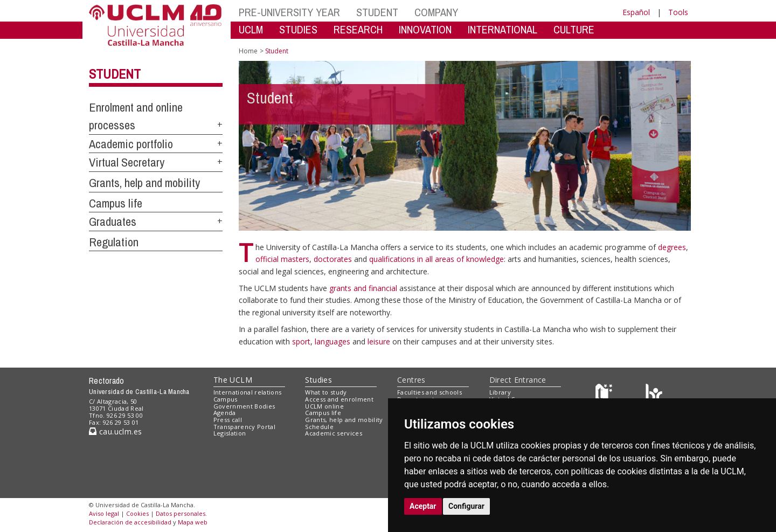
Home (248, 51)
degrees (672, 247)
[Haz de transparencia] (605, 395)
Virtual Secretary (127, 162)
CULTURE (574, 29)
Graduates (113, 222)
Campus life (116, 203)
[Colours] (654, 395)
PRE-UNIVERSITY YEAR (289, 12)
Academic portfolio (131, 144)
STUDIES (298, 29)
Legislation (230, 433)
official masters (282, 259)
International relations (248, 392)
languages (334, 341)
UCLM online (324, 406)
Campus (226, 399)
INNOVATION (425, 29)
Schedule (319, 427)
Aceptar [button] (423, 506)
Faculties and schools (429, 392)
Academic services (334, 433)
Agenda (225, 413)
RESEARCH (358, 29)
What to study (326, 392)
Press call (228, 420)
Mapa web (193, 522)
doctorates (334, 259)
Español (636, 12)
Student (115, 74)
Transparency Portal (244, 427)
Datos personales (181, 513)
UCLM (251, 29)
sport (301, 341)
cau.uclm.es (115, 431)
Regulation (114, 242)
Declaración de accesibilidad (130, 522)
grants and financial (364, 288)
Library (500, 392)
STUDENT (377, 12)
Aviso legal (104, 513)
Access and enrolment (339, 399)
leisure (380, 341)
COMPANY (436, 12)
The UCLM (233, 380)
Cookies (137, 513)
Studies (318, 380)
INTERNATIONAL (503, 29)
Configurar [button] (466, 506)
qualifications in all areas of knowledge (436, 259)
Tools (678, 12)
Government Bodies (244, 406)
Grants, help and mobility (144, 183)
